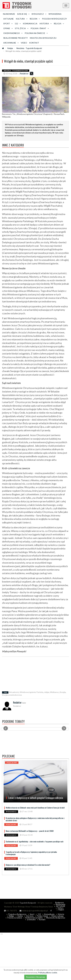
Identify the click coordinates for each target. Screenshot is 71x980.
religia (47, 692)
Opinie (20, 916)
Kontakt (34, 43)
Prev (6, 728)
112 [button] (18, 24)
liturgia (63, 692)
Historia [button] (46, 24)
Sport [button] (8, 24)
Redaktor (24, 73)
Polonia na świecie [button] (36, 33)
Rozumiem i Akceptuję (35, 977)
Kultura (61, 908)
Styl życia (30, 916)
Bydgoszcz (60, 903)
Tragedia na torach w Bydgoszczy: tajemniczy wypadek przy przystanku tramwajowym (31, 853)
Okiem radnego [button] (13, 33)
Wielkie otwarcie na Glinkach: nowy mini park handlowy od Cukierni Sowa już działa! (35, 808)
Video (24, 43)
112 (39, 914)
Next (64, 728)
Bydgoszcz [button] (39, 14)
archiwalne (31, 920)
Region (61, 910)
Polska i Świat (42, 916)
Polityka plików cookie (48, 973)
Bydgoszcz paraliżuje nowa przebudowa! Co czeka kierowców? (28, 865)
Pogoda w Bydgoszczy (54, 19)
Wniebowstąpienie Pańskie (31, 692)
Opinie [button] (8, 28)
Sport (32, 914)
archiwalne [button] (11, 43)
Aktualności (14, 692)
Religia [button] (59, 24)
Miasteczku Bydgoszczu (43, 38)
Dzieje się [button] (23, 14)
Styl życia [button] (22, 28)
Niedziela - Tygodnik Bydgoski (29, 48)
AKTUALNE (8, 19)
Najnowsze (9, 14)
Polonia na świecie (15, 918)
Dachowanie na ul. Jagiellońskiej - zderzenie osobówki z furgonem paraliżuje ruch (34, 841)
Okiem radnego (57, 916)
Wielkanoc (54, 692)
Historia (61, 914)
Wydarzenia (55, 14)
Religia (10, 48)
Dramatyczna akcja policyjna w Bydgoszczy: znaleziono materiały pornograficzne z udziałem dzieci (35, 819)
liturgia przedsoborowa (12, 695)
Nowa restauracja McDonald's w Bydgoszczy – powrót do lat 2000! (30, 831)
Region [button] (35, 19)
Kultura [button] (22, 19)
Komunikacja (30, 24)
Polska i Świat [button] (40, 28)
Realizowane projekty (16, 38)
